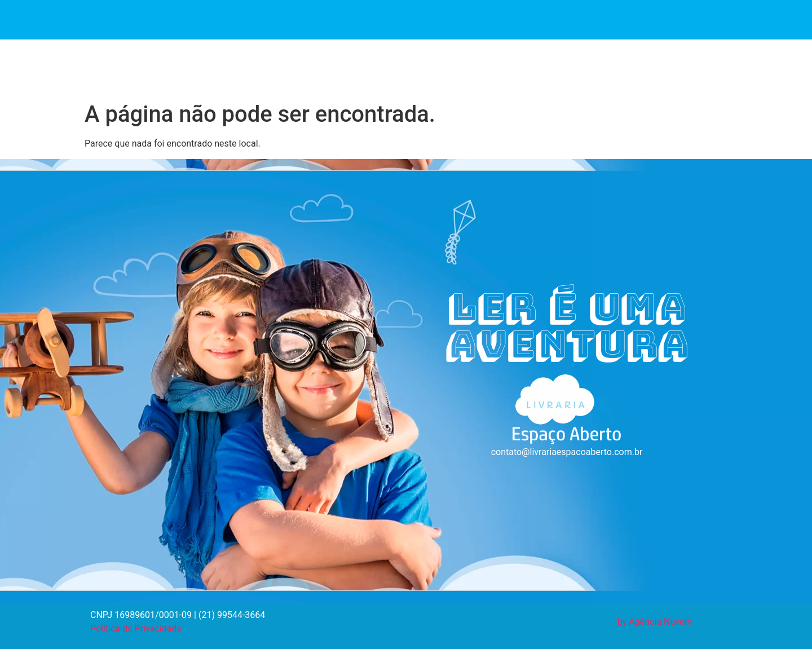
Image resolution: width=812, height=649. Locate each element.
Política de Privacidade (136, 628)
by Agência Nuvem (655, 622)
